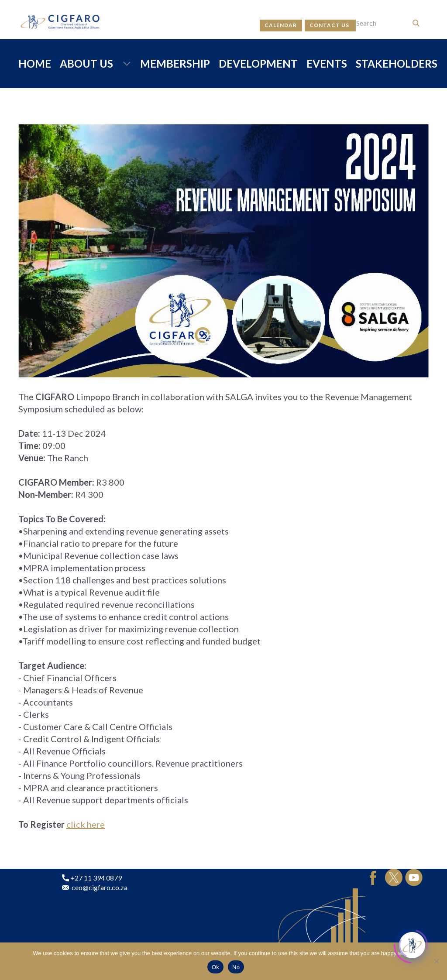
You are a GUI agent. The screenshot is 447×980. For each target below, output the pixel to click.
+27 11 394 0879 (92, 878)
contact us (330, 25)
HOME (35, 63)
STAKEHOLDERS (397, 63)
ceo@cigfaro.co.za (95, 888)
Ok (215, 967)
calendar (281, 25)
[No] (436, 961)
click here (86, 824)
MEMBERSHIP (175, 63)
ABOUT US (86, 63)
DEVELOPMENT (258, 63)
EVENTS (327, 63)
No (236, 967)
